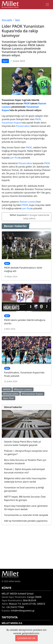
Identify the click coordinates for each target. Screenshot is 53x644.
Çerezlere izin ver (26, 638)
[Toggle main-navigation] (47, 5)
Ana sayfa (7, 20)
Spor (17, 20)
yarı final (15, 158)
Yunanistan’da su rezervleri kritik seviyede (26, 515)
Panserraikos (23, 126)
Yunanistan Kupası (11, 123)
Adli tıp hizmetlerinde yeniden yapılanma (26, 521)
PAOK (27, 103)
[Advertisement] (26, 547)
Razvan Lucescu (28, 202)
